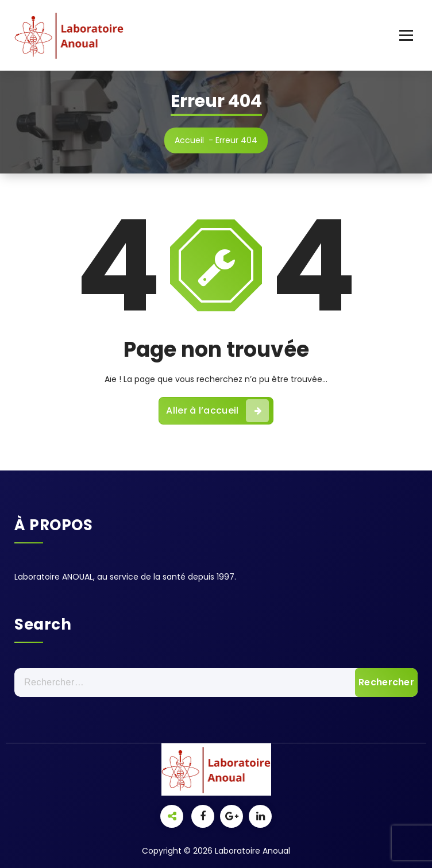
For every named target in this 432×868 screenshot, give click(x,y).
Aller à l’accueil (217, 411)
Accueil (189, 140)
